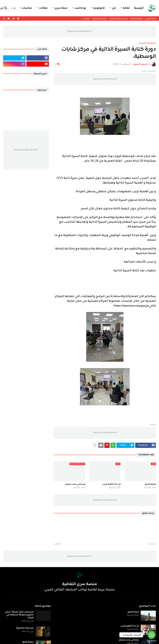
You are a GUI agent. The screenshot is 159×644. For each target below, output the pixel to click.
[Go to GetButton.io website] (152, 641)
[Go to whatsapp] (152, 635)
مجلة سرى (61, 8)
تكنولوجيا (99, 8)
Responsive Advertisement (79, 31)
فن (114, 8)
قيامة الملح (150, 484)
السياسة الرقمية (99, 19)
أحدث (151, 544)
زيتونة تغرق (28, 642)
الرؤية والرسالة (137, 19)
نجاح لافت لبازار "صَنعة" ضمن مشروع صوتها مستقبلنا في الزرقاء (19, 615)
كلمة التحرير (151, 19)
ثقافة (126, 8)
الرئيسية (139, 8)
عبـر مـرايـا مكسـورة (25, 628)
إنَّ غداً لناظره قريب (111, 484)
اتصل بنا (86, 19)
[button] (13, 8)
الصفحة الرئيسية (148, 43)
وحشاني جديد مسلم (75, 484)
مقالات (43, 8)
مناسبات (27, 8)
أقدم (58, 544)
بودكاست (80, 8)
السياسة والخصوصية (118, 19)
